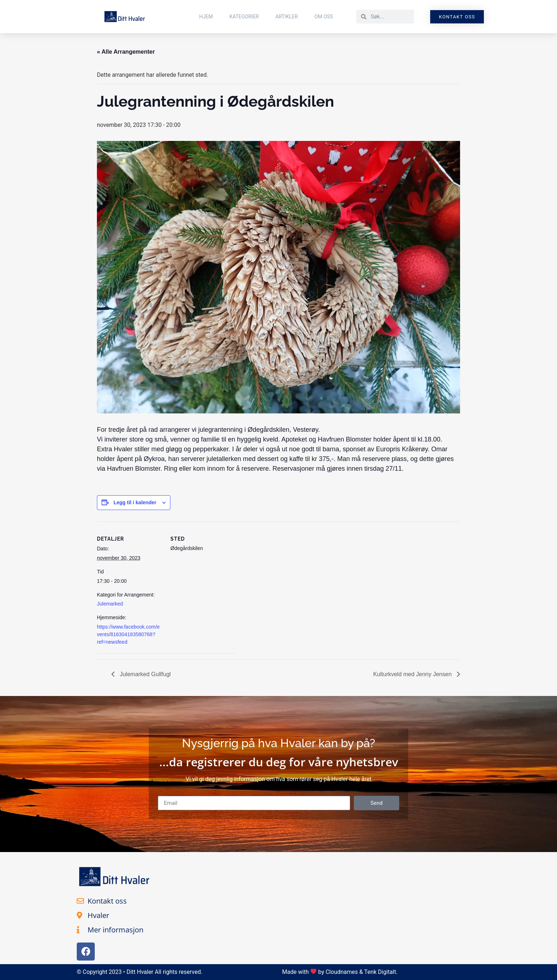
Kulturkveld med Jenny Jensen (413, 674)
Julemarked (110, 604)
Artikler (286, 17)
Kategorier (244, 17)
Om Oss (324, 17)
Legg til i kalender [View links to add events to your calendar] (135, 502)
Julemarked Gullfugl (144, 674)
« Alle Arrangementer (126, 52)
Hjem (206, 17)
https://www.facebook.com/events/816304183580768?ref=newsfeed (128, 634)
